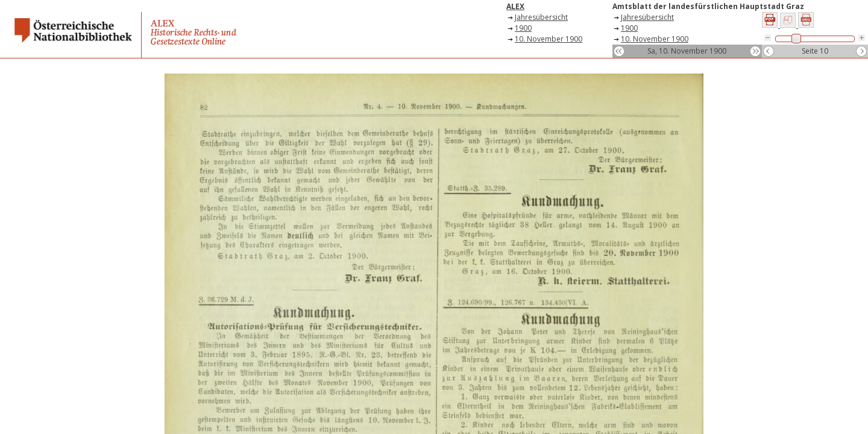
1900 (523, 28)
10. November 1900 (549, 39)
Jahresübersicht (541, 17)
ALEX (515, 6)
